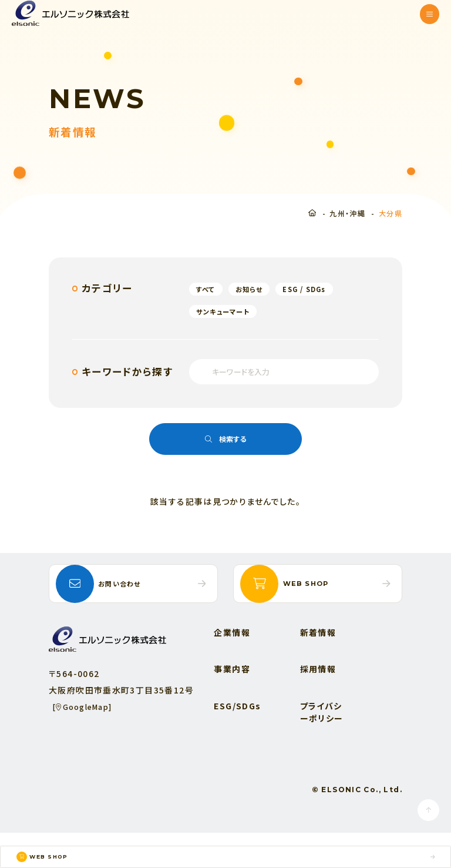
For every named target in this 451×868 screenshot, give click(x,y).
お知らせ (258, 289)
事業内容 (235, 705)
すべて (208, 289)
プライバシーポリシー (325, 747)
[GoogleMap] (87, 742)
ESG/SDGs (241, 741)
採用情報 (321, 705)
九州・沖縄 (347, 213)
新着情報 (321, 668)
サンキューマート (229, 311)
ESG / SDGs (321, 289)
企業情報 (235, 668)
